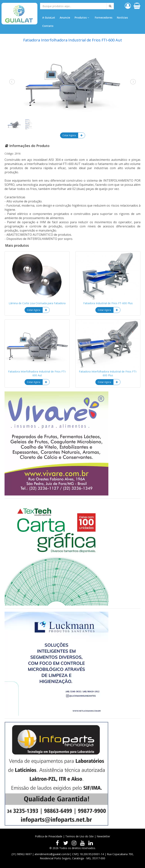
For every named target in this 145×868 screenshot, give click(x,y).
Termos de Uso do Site (79, 836)
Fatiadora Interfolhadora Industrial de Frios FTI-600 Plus (108, 373)
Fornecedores (104, 17)
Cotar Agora (69, 135)
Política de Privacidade (49, 836)
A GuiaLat (49, 17)
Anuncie (65, 17)
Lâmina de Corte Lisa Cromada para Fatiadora (37, 303)
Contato (48, 26)
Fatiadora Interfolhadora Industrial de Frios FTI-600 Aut (37, 373)
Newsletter (103, 836)
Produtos (82, 17)
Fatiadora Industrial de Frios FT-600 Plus (108, 303)
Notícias (122, 17)
